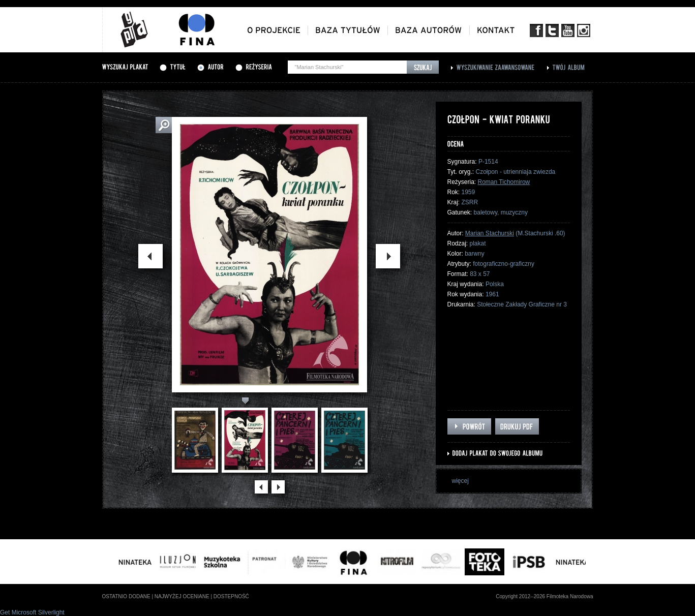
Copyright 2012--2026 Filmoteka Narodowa (544, 596)
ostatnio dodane (126, 596)
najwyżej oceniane (182, 596)
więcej (460, 481)
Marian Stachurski (490, 233)
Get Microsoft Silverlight (32, 612)
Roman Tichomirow (504, 182)
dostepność (231, 596)
